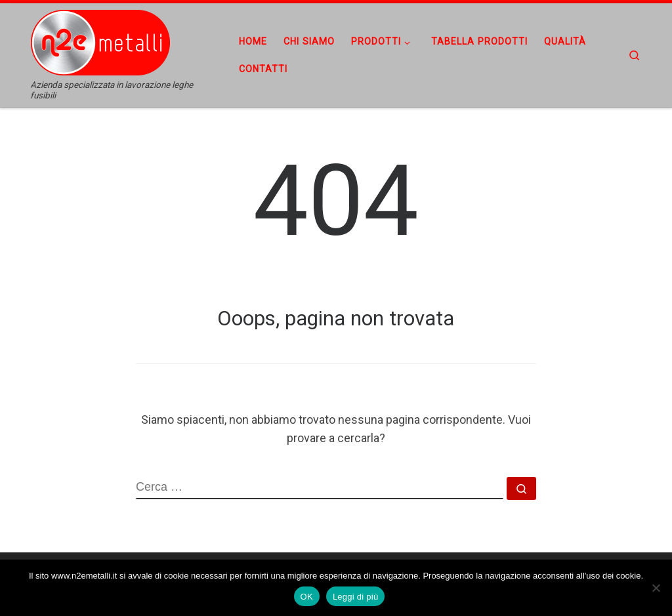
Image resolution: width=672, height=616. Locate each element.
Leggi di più (356, 597)
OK (307, 597)
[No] (656, 588)
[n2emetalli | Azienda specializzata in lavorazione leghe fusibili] (113, 41)
